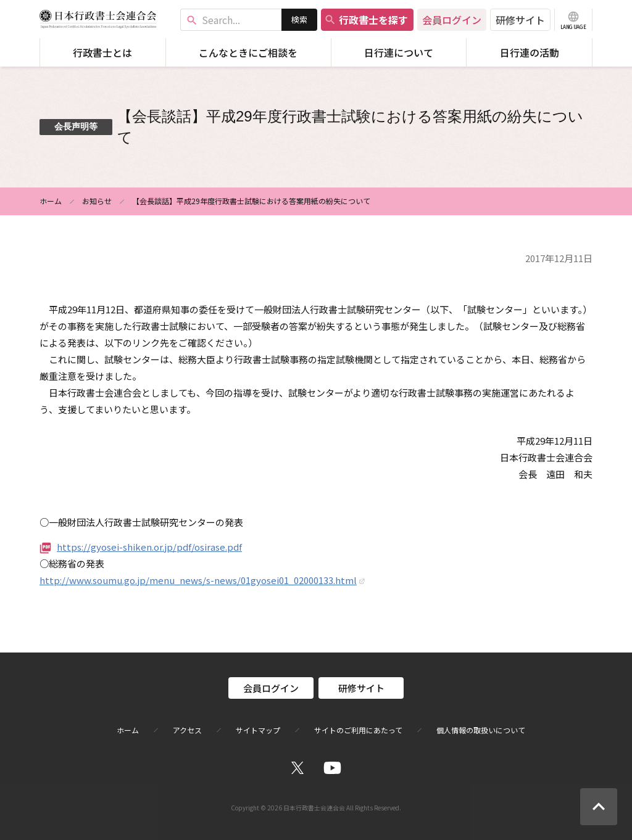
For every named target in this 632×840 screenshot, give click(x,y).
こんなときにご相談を (248, 52)
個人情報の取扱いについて (481, 730)
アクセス (187, 730)
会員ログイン (452, 20)
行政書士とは (102, 52)
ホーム (51, 201)
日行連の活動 (530, 52)
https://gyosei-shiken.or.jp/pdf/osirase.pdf (149, 547)
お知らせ (97, 201)
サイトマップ (258, 730)
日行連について (399, 52)
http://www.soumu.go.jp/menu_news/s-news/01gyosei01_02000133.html (198, 580)
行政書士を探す (366, 20)
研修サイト (520, 20)
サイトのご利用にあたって (358, 730)
